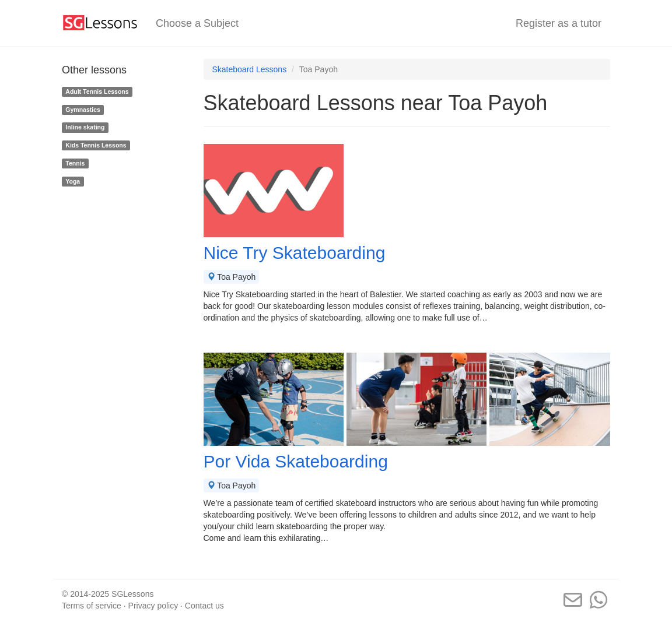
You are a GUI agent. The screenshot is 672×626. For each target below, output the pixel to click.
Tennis (75, 163)
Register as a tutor (559, 23)
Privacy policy (153, 606)
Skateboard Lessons (250, 69)
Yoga (73, 181)
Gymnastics (83, 110)
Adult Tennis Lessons (97, 92)
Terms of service (92, 606)
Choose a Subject (197, 23)
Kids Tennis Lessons (96, 145)
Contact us (204, 606)
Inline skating (85, 127)
